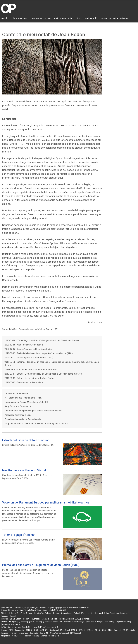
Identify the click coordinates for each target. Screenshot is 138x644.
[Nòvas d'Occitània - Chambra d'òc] (75, 608)
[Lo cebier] (23, 622)
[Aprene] (117, 630)
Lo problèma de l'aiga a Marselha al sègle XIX (26, 402)
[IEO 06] (90, 630)
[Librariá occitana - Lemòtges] (117, 613)
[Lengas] (36, 619)
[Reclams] (27, 619)
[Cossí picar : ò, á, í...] (49, 627)
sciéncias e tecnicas (41, 18)
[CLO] (104, 630)
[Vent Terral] (25, 610)
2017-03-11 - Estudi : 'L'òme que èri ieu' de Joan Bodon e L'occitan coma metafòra (43, 374)
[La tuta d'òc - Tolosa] (42, 613)
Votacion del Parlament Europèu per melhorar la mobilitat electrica (46, 502)
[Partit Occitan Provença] (74, 622)
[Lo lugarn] (13, 622)
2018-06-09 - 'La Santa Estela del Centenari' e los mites (31, 370)
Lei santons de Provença (16, 393)
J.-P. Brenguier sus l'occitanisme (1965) (23, 398)
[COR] (36, 630)
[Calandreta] (19, 630)
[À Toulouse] (17, 636)
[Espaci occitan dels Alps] (92, 613)
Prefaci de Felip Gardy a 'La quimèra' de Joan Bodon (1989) (41, 565)
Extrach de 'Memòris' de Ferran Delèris (23, 419)
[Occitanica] (54, 630)
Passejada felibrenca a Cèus (18, 415)
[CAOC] (74, 630)
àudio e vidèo (92, 18)
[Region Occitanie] (31, 636)
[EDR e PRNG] (60, 610)
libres (79, 18)
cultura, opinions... (20, 18)
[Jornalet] (18, 608)
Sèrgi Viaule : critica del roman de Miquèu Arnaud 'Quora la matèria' (37, 424)
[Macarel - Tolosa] (8, 616)
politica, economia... (64, 18)
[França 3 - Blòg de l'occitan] (35, 608)
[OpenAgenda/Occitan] (59, 633)
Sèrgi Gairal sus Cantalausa (18, 406)
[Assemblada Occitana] (11, 624)
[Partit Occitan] (36, 622)
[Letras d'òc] (48, 610)
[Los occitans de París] (17, 627)
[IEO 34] (82, 630)
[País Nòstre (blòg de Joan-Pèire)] (100, 622)
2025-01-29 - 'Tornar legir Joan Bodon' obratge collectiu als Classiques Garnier (42, 340)
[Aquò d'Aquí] (53, 608)
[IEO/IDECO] (36, 610)
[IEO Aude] (34, 633)
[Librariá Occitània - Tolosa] (21, 613)
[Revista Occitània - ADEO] (70, 619)
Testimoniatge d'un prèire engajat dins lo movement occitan (33, 411)
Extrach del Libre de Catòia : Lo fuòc (26, 440)
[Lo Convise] (23, 633)
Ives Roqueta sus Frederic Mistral (24, 470)
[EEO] (110, 630)
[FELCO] (29, 630)
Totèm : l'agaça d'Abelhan (19, 535)
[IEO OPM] (44, 633)
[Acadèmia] (65, 630)
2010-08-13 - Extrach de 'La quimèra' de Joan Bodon (29, 378)
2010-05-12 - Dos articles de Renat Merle (24, 382)
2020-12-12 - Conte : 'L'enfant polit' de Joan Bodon (28, 349)
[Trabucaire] (13, 610)
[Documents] (33, 627)
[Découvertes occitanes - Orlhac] (66, 613)
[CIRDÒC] (44, 630)
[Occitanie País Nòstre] (53, 622)
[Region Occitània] (123, 622)
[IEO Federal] (75, 633)
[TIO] (11, 630)
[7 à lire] (13, 633)
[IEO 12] (125, 630)
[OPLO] (97, 630)
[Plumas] (86, 619)
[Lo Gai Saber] (15, 619)
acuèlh (4, 18)
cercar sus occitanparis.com (115, 18)
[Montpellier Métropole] (50, 636)
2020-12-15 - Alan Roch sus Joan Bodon (24, 345)
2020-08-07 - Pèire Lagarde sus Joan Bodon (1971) (29, 358)
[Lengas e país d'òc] (49, 619)
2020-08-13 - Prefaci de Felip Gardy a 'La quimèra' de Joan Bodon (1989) (39, 353)
